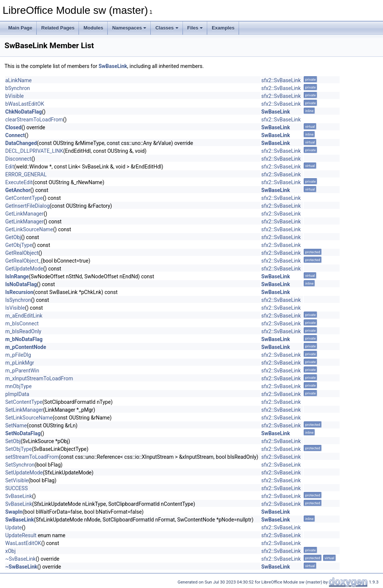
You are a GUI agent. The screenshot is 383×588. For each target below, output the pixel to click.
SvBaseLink (19, 496)
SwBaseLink (113, 66)
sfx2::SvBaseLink (281, 80)
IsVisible (15, 308)
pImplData (17, 394)
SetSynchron (20, 465)
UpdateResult (21, 535)
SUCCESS (16, 488)
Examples (223, 28)
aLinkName (19, 80)
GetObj (13, 237)
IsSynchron (18, 300)
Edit (10, 167)
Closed (13, 127)
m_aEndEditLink (24, 316)
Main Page (20, 28)
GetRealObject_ (23, 261)
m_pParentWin (22, 371)
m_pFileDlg (18, 355)
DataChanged (21, 143)
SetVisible (17, 480)
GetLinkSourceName (29, 229)
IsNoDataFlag (21, 284)
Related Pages (58, 28)
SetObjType (19, 449)
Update (13, 527)
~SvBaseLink (20, 559)
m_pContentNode (26, 347)
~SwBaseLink (21, 567)
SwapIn (14, 512)
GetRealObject (22, 253)
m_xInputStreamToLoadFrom (39, 378)
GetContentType (24, 198)
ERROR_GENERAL (26, 174)
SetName (16, 425)
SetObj (13, 441)
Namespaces (129, 28)
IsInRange (17, 276)
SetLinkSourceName (29, 418)
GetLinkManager (24, 214)
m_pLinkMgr (20, 363)
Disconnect (18, 159)
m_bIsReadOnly (23, 331)
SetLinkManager (24, 410)
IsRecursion (19, 292)
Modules (93, 28)
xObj (10, 551)
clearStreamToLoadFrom (34, 120)
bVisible (15, 96)
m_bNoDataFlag (24, 339)
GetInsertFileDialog (27, 206)
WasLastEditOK (23, 543)
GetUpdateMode (24, 269)
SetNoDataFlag (23, 433)
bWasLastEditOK (25, 104)
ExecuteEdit (19, 182)
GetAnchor (18, 190)
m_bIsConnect (22, 324)
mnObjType (19, 386)
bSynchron (18, 88)
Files (195, 28)
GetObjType (19, 245)
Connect (15, 135)
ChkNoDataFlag (24, 112)
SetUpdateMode (24, 473)
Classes (167, 28)
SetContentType (24, 402)
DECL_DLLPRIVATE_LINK (34, 151)
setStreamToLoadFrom (32, 457)
